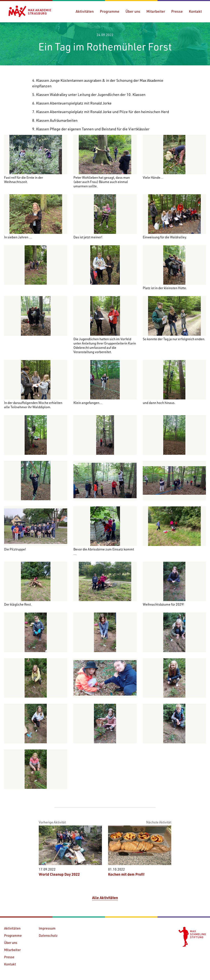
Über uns (133, 11)
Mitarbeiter (156, 11)
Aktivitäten (85, 11)
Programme (110, 11)
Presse (177, 11)
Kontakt (195, 11)
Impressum (47, 928)
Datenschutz (48, 935)
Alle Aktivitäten (105, 898)
